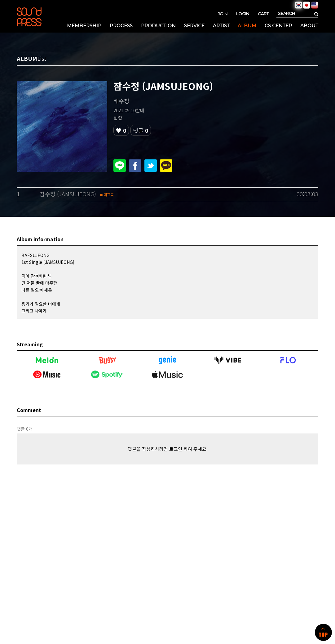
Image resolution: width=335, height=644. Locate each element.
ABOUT (309, 26)
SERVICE (194, 26)
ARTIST (221, 26)
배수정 (121, 101)
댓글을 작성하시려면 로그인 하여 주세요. (168, 449)
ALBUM (247, 26)
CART (263, 14)
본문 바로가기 (0, 0)
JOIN (223, 14)
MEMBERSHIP (84, 26)
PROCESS (121, 26)
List (42, 58)
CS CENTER (278, 26)
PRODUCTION (158, 26)
